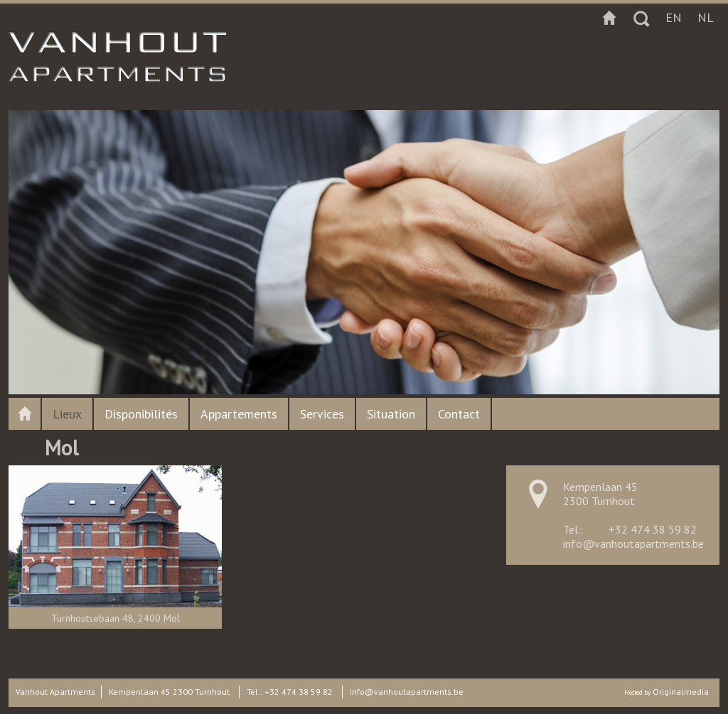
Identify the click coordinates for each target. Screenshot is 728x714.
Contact (459, 414)
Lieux (67, 414)
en (674, 17)
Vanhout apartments (25, 414)
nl (706, 17)
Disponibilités (141, 414)
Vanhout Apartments (55, 692)
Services (322, 414)
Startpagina (609, 18)
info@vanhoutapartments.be (633, 543)
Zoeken (641, 18)
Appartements (239, 414)
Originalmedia (681, 692)
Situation (391, 414)
